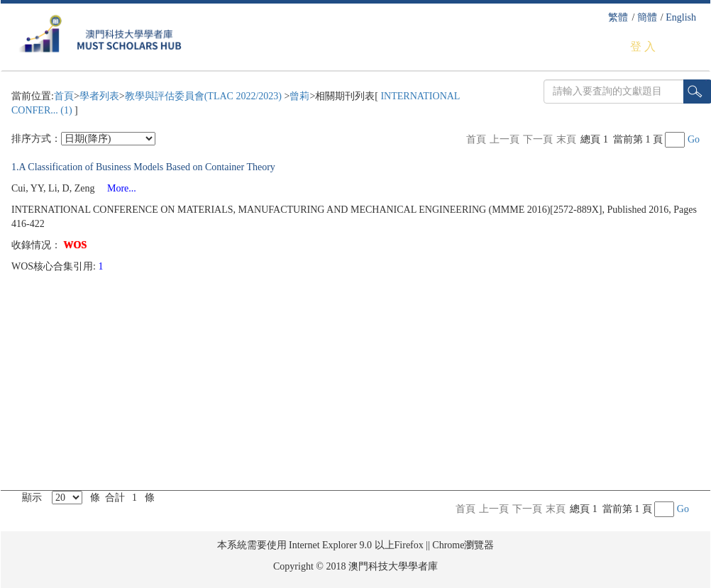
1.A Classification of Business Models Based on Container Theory (143, 167)
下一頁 (538, 139)
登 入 (643, 46)
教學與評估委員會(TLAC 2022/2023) (205, 96)
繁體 (618, 17)
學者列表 (99, 96)
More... (117, 188)
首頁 (64, 96)
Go (694, 139)
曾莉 (299, 96)
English (681, 17)
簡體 (647, 17)
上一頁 (505, 139)
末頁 (566, 139)
